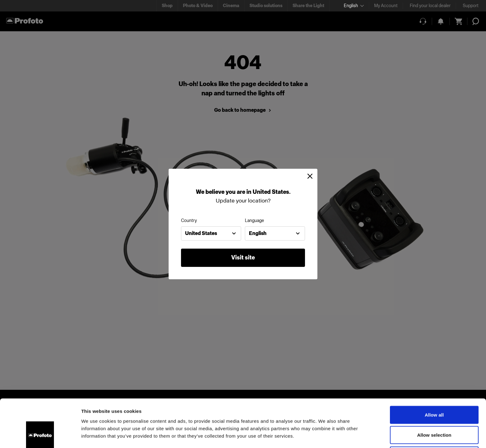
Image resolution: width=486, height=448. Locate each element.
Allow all (434, 372)
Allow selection (434, 392)
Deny (434, 412)
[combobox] (211, 233)
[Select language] (354, 6)
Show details (325, 436)
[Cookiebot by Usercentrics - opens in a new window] (40, 436)
